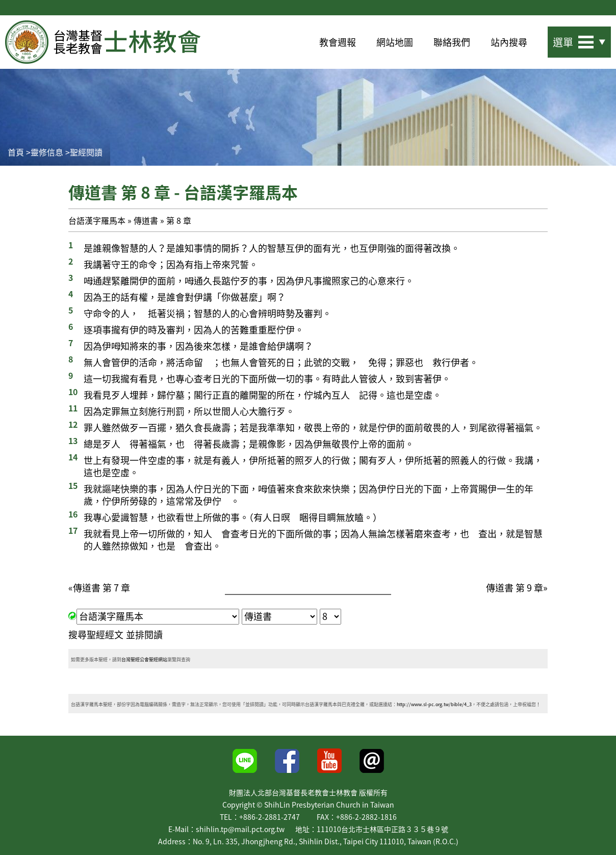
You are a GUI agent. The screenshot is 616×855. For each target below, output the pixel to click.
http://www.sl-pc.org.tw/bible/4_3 (434, 704)
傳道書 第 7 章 (101, 588)
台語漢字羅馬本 (97, 220)
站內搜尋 (509, 42)
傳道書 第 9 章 (515, 588)
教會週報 (338, 42)
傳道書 (146, 220)
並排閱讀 (144, 634)
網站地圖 (395, 42)
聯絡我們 (452, 42)
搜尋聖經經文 (96, 634)
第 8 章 (179, 220)
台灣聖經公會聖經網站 (144, 659)
